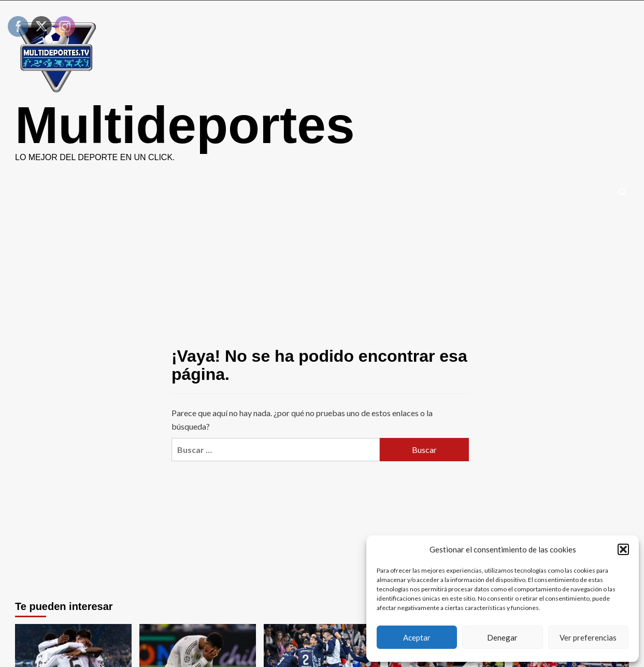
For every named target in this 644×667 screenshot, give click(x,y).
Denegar (502, 637)
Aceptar (417, 637)
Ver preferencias (588, 637)
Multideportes (185, 125)
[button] (623, 549)
